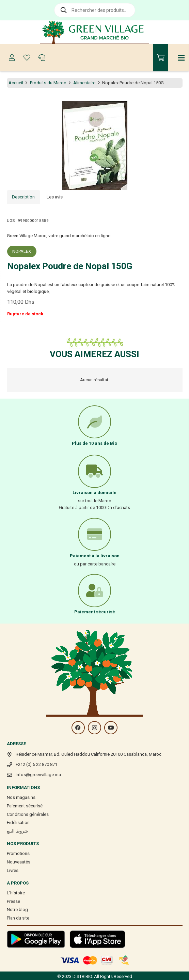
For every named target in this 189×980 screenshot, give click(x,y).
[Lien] (94, 32)
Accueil (16, 83)
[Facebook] (78, 728)
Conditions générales (28, 814)
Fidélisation (18, 822)
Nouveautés (19, 862)
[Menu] (181, 58)
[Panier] (160, 58)
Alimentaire (84, 83)
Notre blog (17, 909)
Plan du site (18, 918)
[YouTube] (111, 728)
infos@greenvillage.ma (38, 775)
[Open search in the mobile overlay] (95, 10)
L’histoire (16, 893)
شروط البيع (17, 831)
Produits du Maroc (48, 83)
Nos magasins (21, 797)
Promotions (18, 853)
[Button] (12, 58)
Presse (13, 901)
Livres (13, 870)
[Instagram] (94, 728)
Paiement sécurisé (25, 806)
